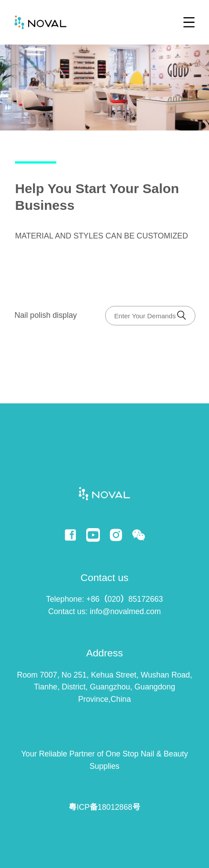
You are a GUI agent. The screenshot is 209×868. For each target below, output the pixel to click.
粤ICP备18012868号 (104, 807)
